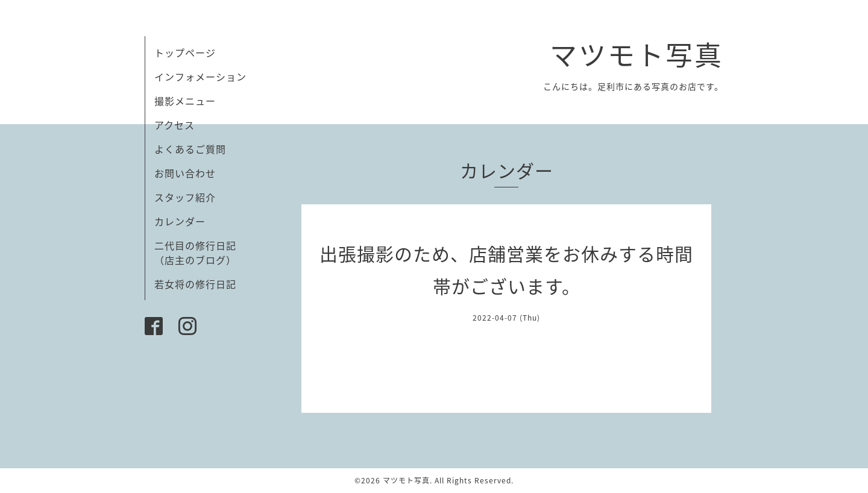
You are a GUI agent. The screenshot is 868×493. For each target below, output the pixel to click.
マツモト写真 (637, 54)
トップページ (185, 52)
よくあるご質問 (190, 149)
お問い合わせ (185, 173)
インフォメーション (200, 77)
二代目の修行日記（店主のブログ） (195, 253)
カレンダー (180, 221)
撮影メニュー (185, 101)
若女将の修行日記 (195, 284)
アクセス (175, 125)
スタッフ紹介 (185, 197)
